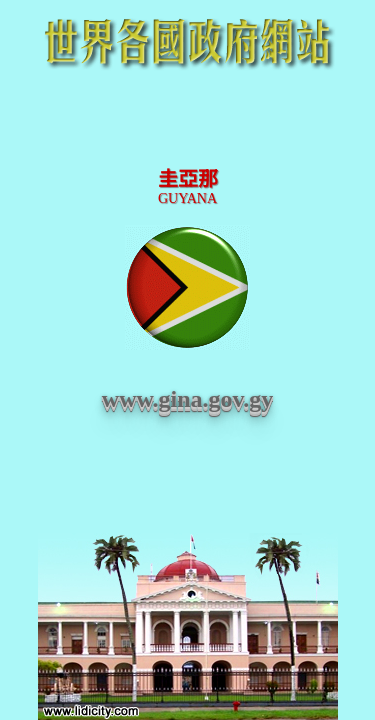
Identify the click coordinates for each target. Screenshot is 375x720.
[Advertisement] (188, 122)
